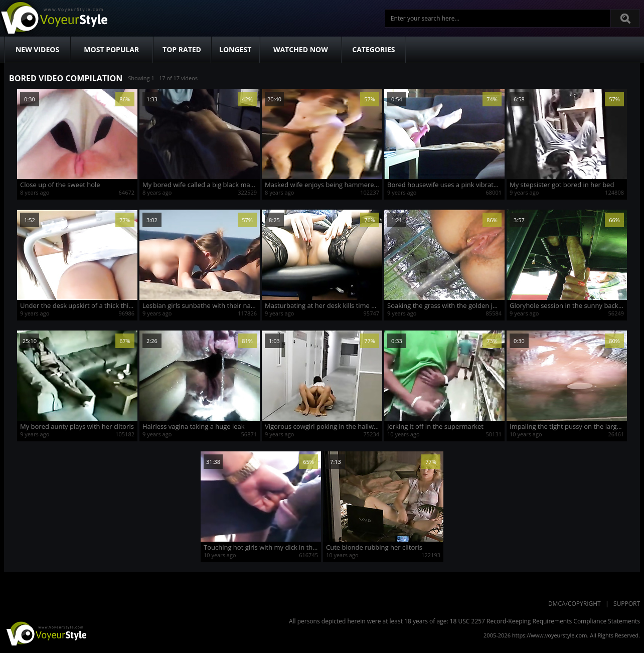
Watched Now (301, 49)
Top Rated (182, 49)
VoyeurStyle (45, 633)
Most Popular (111, 49)
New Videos (37, 49)
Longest (235, 49)
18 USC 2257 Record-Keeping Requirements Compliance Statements (545, 621)
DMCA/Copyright (575, 604)
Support (627, 604)
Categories (373, 49)
